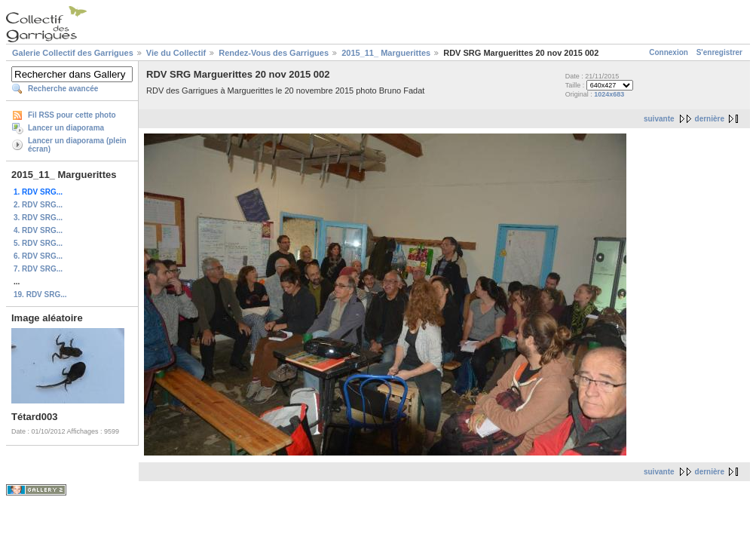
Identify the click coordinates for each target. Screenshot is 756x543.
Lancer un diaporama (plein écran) (77, 145)
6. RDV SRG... (38, 256)
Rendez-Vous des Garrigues (274, 53)
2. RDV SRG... (38, 205)
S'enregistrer (719, 52)
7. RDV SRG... (38, 269)
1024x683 (609, 94)
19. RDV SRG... (40, 295)
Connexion (669, 52)
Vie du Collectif (176, 53)
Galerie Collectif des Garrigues (73, 53)
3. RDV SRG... (38, 218)
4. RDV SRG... (38, 230)
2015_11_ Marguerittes (386, 53)
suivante (659, 119)
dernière (710, 119)
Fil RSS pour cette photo (72, 115)
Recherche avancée (63, 89)
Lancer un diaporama (66, 128)
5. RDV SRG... (38, 243)
